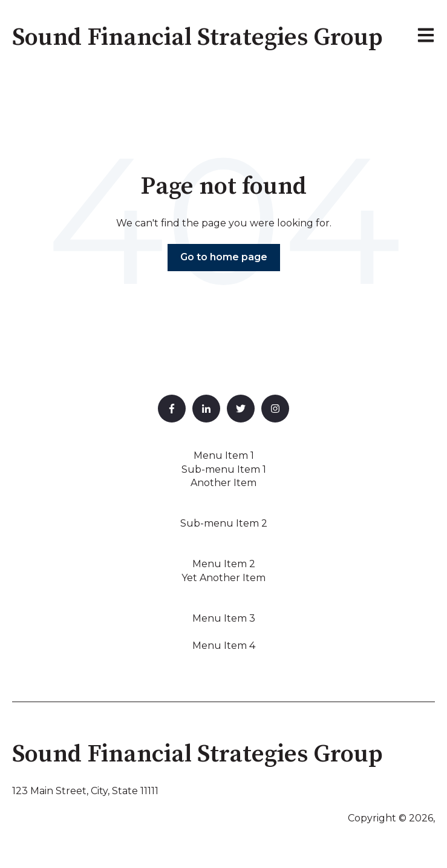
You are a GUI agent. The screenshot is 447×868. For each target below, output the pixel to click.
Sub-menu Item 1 (224, 469)
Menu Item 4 (224, 646)
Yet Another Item (223, 578)
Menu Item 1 (224, 455)
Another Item (223, 483)
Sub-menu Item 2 (224, 523)
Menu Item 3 (224, 618)
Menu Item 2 (224, 564)
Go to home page (224, 257)
